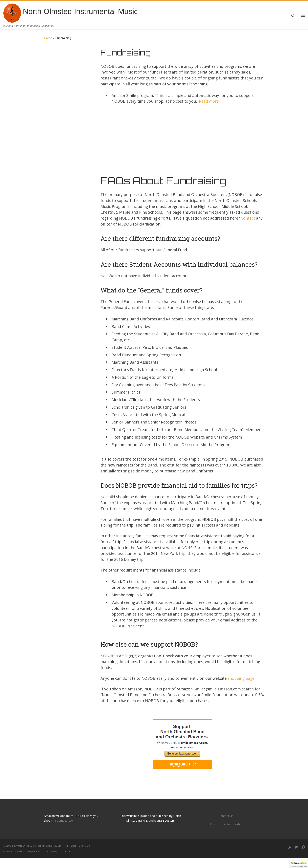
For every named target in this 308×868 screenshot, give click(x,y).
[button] (299, 864)
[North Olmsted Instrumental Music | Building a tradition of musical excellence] (12, 12)
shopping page (241, 678)
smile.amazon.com (63, 821)
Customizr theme (60, 851)
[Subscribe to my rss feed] (290, 847)
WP (21, 851)
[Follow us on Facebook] (303, 847)
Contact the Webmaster (226, 824)
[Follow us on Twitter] (296, 847)
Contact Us (226, 816)
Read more (209, 101)
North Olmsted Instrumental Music (38, 846)
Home (48, 38)
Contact (248, 218)
